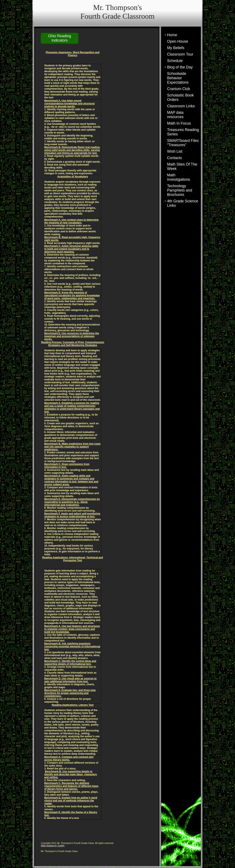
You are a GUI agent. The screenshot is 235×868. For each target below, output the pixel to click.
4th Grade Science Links (183, 203)
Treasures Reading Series (183, 132)
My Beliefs (176, 48)
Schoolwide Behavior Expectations (178, 78)
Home (172, 35)
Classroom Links (181, 106)
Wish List (175, 151)
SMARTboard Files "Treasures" (183, 143)
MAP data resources (175, 115)
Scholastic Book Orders (180, 97)
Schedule (175, 61)
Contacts (174, 158)
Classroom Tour (180, 54)
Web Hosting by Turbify (53, 846)
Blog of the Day (180, 67)
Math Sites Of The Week (182, 166)
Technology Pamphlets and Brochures (180, 190)
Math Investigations (179, 177)
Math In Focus (179, 123)
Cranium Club (179, 89)
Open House (178, 41)
